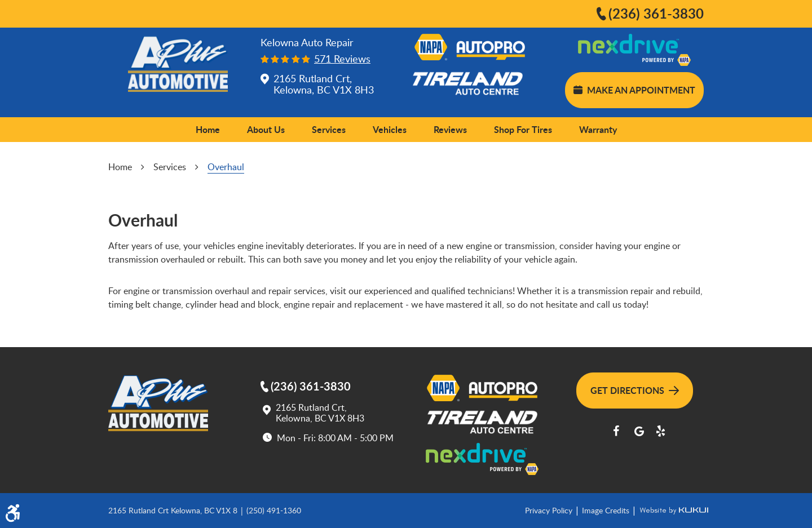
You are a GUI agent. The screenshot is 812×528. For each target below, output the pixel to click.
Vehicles (390, 129)
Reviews (450, 129)
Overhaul (226, 167)
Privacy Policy (550, 510)
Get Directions (635, 390)
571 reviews (342, 59)
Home (208, 129)
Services (329, 129)
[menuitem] (208, 130)
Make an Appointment (634, 90)
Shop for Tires (523, 129)
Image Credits (607, 510)
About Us (266, 129)
